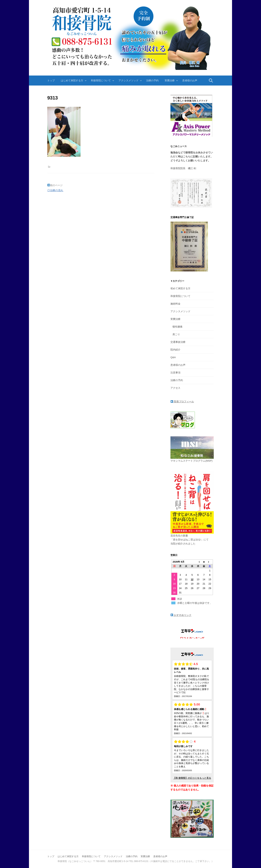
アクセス (175, 388)
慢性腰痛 (177, 327)
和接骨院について (101, 80)
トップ (51, 80)
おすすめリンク (181, 615)
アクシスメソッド (129, 80)
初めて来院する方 (180, 288)
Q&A (173, 357)
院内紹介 (175, 350)
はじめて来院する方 (72, 80)
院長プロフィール (182, 401)
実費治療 (170, 80)
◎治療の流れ (55, 190)
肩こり (176, 334)
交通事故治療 (178, 342)
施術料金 (175, 304)
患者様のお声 (190, 80)
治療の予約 (152, 80)
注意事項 (175, 373)
